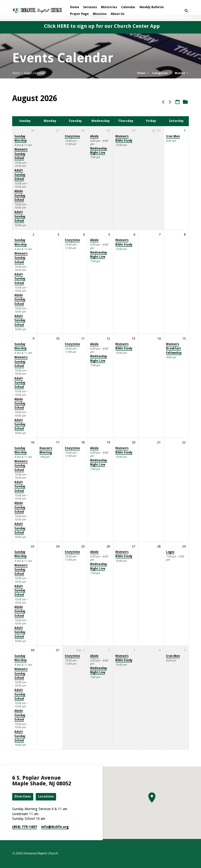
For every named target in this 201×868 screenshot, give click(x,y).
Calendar (128, 7)
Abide (94, 136)
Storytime (72, 136)
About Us (118, 14)
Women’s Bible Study (124, 138)
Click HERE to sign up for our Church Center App (102, 26)
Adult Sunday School (20, 175)
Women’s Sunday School (21, 154)
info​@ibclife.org (55, 827)
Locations (46, 796)
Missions (100, 14)
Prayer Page (79, 14)
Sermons (90, 7)
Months (182, 73)
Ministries (109, 7)
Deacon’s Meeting (46, 450)
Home (75, 7)
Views (143, 73)
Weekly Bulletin (152, 7)
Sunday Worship (20, 138)
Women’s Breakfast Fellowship (174, 348)
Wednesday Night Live (99, 151)
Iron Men (173, 136)
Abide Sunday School (20, 196)
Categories (162, 73)
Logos (170, 552)
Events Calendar (34, 73)
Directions (23, 796)
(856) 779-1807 (25, 827)
